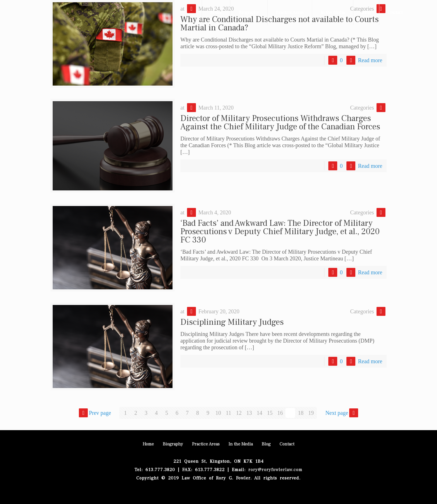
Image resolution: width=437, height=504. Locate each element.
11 (228, 413)
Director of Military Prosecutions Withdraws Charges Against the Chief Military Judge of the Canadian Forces (280, 123)
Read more (370, 60)
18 (301, 413)
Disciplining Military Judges (232, 322)
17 (290, 413)
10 (218, 413)
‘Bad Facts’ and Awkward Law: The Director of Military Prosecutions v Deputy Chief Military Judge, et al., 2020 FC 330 (280, 232)
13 (249, 413)
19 (311, 413)
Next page (342, 413)
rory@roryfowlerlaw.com (274, 470)
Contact (287, 444)
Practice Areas (206, 444)
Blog (266, 444)
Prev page (94, 413)
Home (148, 444)
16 (280, 413)
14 (259, 413)
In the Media (241, 444)
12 (239, 413)
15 (270, 413)
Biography (173, 444)
